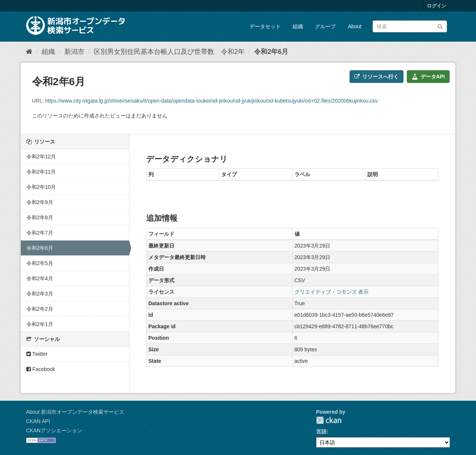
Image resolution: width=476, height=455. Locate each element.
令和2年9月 (40, 202)
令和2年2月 (40, 309)
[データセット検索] (410, 26)
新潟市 (74, 52)
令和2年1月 (40, 324)
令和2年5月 (40, 263)
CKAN (329, 420)
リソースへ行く (377, 77)
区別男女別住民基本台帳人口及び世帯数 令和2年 (169, 52)
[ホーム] (29, 52)
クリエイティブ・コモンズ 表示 (332, 292)
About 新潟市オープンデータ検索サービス (75, 412)
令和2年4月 (40, 278)
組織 (298, 26)
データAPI (428, 77)
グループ (325, 26)
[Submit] (440, 26)
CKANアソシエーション (54, 430)
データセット (265, 26)
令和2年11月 (41, 172)
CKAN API (38, 421)
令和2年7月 (40, 233)
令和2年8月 (40, 217)
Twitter (37, 354)
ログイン (437, 6)
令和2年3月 (40, 294)
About (355, 26)
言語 (321, 432)
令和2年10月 (41, 187)
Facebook (41, 369)
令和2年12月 (41, 156)
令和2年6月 (271, 52)
